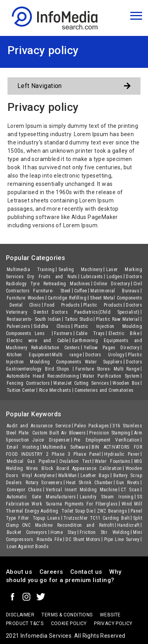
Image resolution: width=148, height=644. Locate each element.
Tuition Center (21, 390)
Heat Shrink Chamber (89, 483)
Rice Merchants (55, 390)
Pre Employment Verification (107, 440)
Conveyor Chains (24, 490)
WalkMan (67, 476)
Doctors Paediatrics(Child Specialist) (96, 312)
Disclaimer (20, 615)
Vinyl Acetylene (38, 476)
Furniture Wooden (25, 298)
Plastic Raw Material (118, 319)
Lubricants (92, 277)
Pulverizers (18, 326)
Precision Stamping (110, 433)
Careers (51, 572)
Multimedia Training (31, 270)
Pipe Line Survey (122, 539)
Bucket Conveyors (27, 532)
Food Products (62, 305)
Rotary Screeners (44, 483)
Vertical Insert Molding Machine (82, 490)
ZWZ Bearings (112, 511)
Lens (43, 333)
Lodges (114, 277)
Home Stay (63, 532)
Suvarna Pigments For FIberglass (82, 504)
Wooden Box (126, 383)
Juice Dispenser (51, 440)
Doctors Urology (105, 355)
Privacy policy (113, 623)
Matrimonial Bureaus (115, 291)
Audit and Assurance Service (39, 426)
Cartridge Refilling (67, 298)
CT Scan (130, 490)
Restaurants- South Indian (34, 319)
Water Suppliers (104, 362)
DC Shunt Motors (83, 539)
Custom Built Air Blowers (59, 433)
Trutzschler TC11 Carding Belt (96, 518)
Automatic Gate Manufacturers (41, 497)
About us (19, 572)
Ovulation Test (75, 461)
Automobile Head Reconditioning (43, 376)
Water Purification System (111, 376)
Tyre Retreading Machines (60, 284)
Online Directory (112, 284)
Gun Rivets (128, 483)
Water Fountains (113, 461)
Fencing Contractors (28, 383)
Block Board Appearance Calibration (81, 468)
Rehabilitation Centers (56, 348)
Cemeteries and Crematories (104, 390)
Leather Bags (95, 476)
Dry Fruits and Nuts (52, 277)
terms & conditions (67, 615)
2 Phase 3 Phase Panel (73, 454)
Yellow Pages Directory (111, 348)
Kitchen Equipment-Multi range (44, 355)
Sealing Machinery (81, 270)
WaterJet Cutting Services (81, 383)
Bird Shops (58, 369)
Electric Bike (124, 333)
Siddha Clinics (52, 326)
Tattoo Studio (79, 319)
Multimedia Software (65, 447)
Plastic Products (103, 305)
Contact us (86, 572)
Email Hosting (23, 447)
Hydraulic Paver (122, 454)
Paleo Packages (92, 426)
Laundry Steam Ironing (107, 497)
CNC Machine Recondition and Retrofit (68, 525)
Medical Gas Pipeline (31, 461)
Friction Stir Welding (105, 532)
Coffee (81, 291)
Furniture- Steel (52, 291)
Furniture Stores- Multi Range (107, 369)
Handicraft (128, 525)
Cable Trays (90, 333)
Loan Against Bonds (28, 547)
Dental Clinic (25, 305)
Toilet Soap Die (77, 511)
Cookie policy (69, 623)
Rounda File (49, 539)
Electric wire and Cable (38, 341)
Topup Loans (47, 518)
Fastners (63, 333)
